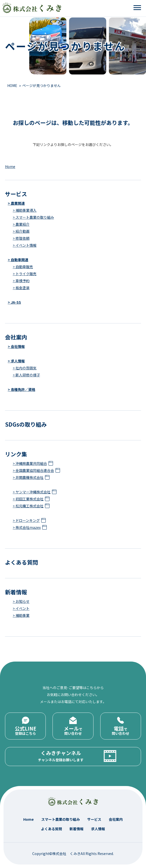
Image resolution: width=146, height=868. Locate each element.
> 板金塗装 (21, 288)
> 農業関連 (16, 203)
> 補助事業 (21, 615)
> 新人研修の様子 (26, 375)
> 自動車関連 (18, 260)
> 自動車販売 (23, 267)
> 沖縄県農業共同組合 (30, 463)
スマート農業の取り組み (60, 819)
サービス (16, 194)
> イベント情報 (25, 245)
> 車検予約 (21, 281)
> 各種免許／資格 (21, 389)
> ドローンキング (26, 520)
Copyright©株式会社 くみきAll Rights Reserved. (73, 854)
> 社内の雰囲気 (25, 368)
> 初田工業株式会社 (28, 499)
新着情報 (16, 592)
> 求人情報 (16, 361)
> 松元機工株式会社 (28, 506)
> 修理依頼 (21, 238)
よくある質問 (21, 562)
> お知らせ (21, 601)
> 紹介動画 (21, 231)
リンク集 (16, 454)
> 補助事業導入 (25, 210)
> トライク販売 (25, 274)
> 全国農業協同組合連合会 (33, 470)
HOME (12, 85)
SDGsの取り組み (26, 424)
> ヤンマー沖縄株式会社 (32, 492)
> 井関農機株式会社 (28, 477)
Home (10, 166)
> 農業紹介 (21, 224)
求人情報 (98, 829)
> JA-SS (14, 302)
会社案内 (16, 337)
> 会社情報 (16, 346)
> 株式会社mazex (27, 527)
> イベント (21, 608)
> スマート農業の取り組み (33, 217)
